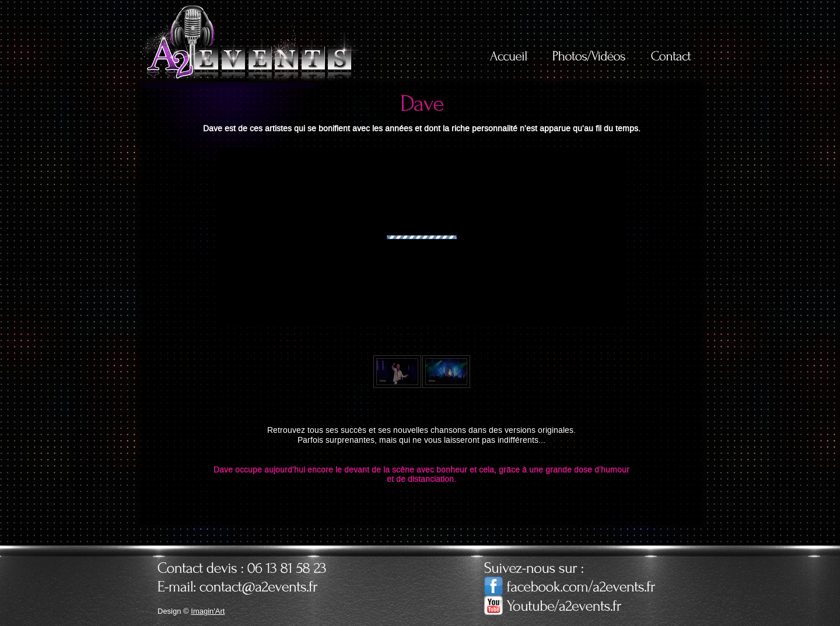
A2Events (249, 42)
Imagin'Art (208, 611)
